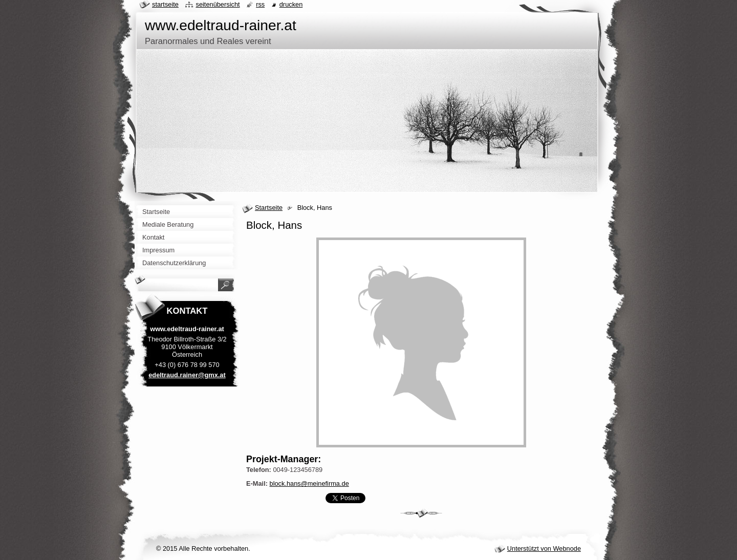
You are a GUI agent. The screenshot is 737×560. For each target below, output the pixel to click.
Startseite (269, 208)
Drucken (291, 4)
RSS (260, 4)
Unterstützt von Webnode (544, 548)
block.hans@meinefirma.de (309, 483)
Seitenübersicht (218, 4)
